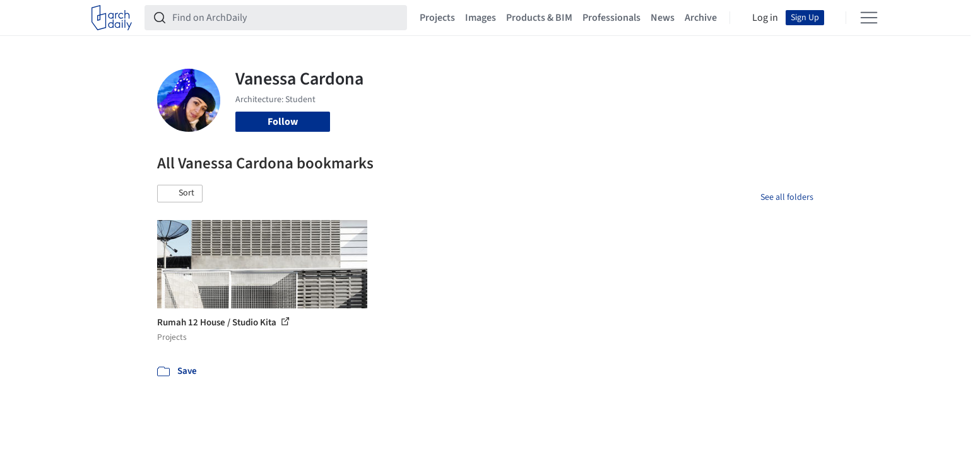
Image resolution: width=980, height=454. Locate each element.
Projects (437, 18)
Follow (283, 122)
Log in (765, 18)
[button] (180, 194)
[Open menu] (869, 18)
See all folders (787, 197)
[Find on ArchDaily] (286, 18)
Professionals (611, 18)
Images (481, 18)
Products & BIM (539, 18)
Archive (701, 18)
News (663, 18)
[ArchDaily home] (112, 18)
